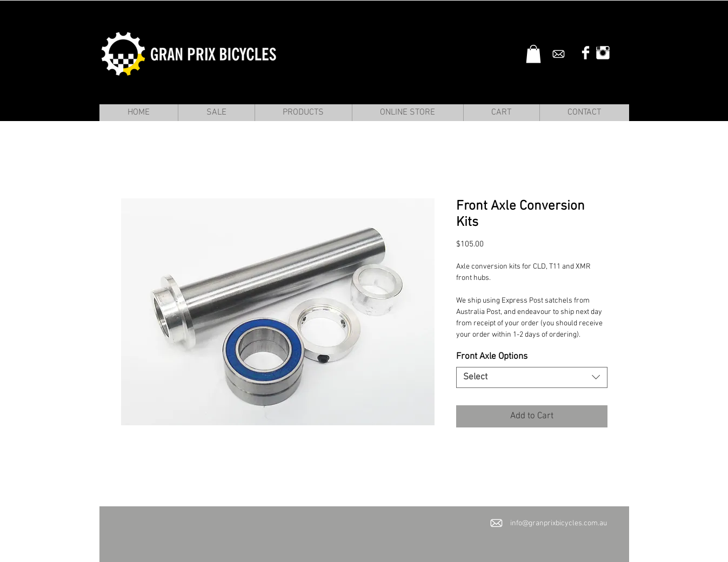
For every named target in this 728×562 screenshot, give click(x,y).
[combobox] (532, 377)
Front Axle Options (492, 357)
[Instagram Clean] (603, 53)
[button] (533, 54)
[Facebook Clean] (586, 53)
